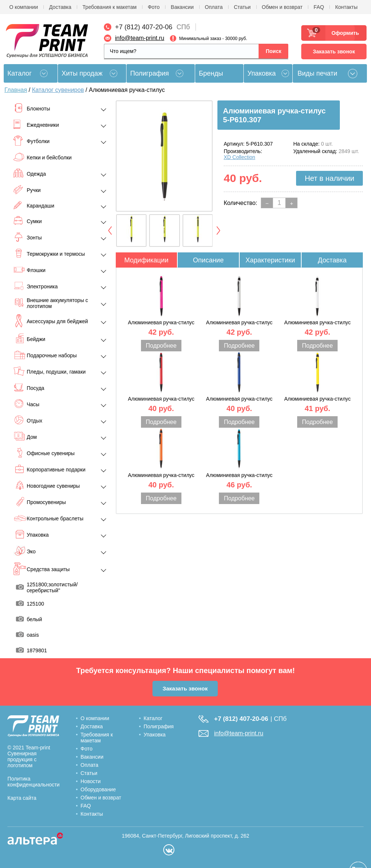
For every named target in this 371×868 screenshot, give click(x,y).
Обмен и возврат (282, 7)
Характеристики (270, 260)
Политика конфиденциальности (34, 782)
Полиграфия (150, 73)
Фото (154, 7)
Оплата (214, 7)
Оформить (343, 33)
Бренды (211, 73)
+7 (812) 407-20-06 (144, 27)
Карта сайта (22, 798)
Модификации (146, 260)
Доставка (60, 7)
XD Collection (239, 157)
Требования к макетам (109, 7)
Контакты (346, 7)
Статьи (242, 7)
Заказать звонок (334, 52)
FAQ (319, 7)
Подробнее (161, 346)
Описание (208, 260)
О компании (24, 7)
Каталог (153, 718)
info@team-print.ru (140, 38)
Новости (91, 781)
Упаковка (262, 73)
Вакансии (182, 7)
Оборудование (98, 789)
